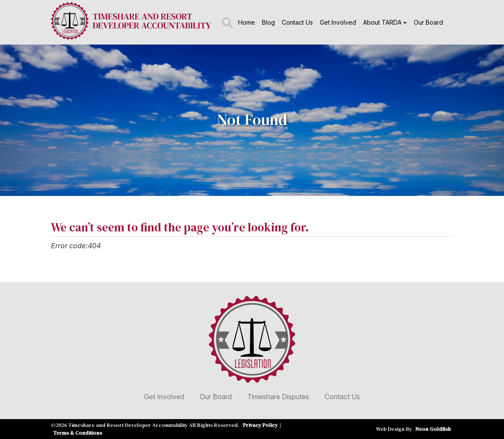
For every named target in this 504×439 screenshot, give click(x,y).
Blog (268, 22)
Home (247, 22)
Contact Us (297, 22)
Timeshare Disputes (278, 397)
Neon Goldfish (433, 429)
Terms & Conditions (78, 433)
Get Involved (338, 22)
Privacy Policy (260, 425)
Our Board (428, 22)
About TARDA (382, 22)
